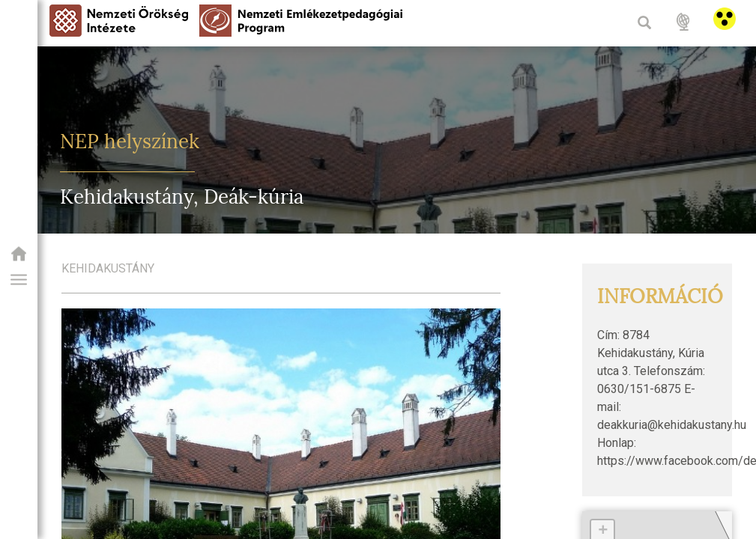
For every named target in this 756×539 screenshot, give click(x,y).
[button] (19, 280)
